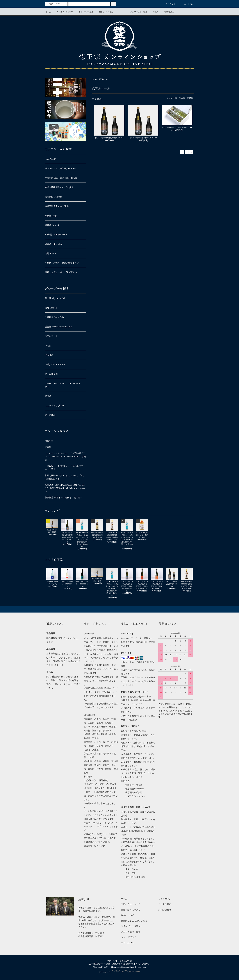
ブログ (153, 12)
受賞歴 (48, 447)
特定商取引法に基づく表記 (134, 921)
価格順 (182, 98)
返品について (127, 915)
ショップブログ (128, 937)
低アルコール (103, 79)
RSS (123, 943)
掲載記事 (49, 441)
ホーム (48, 12)
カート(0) (187, 4)
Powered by (120, 972)
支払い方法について (131, 904)
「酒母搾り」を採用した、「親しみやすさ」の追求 (64, 468)
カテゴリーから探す (63, 12)
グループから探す (84, 12)
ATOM (131, 943)
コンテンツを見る (105, 12)
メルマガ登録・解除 (137, 12)
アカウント (169, 4)
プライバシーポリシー (132, 926)
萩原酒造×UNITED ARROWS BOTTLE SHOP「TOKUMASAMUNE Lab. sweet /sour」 (65, 488)
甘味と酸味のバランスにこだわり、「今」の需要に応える (65, 477)
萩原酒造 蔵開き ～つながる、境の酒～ (63, 498)
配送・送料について (131, 910)
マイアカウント (166, 899)
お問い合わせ (167, 12)
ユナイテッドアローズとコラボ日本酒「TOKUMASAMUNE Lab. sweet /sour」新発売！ (65, 457)
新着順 (190, 98)
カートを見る (165, 904)
